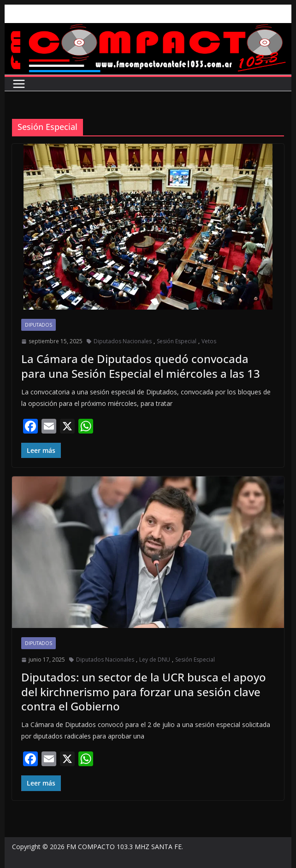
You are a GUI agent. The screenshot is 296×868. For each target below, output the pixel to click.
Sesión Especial (177, 341)
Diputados (38, 325)
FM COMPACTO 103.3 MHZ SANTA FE (124, 847)
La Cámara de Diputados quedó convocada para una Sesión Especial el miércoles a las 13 (141, 366)
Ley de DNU (155, 660)
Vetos (209, 341)
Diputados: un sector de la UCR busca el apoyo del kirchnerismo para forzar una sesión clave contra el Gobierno (144, 691)
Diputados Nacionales (123, 341)
